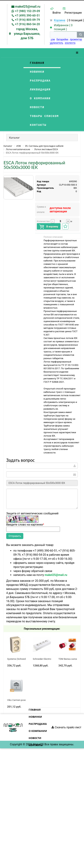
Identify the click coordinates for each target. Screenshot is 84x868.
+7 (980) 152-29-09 (27, 11)
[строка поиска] (63, 35)
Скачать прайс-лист (66, 727)
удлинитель (57, 43)
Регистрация (73, 13)
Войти (57, 13)
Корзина (60, 20)
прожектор (76, 39)
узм (53, 39)
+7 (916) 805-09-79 (27, 20)
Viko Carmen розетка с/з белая (24, 700)
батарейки (62, 39)
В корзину (49, 227)
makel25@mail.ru (28, 6)
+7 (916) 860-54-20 (27, 24)
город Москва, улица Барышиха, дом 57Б (27, 34)
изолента (70, 43)
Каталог (14, 137)
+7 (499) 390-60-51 (27, 16)
